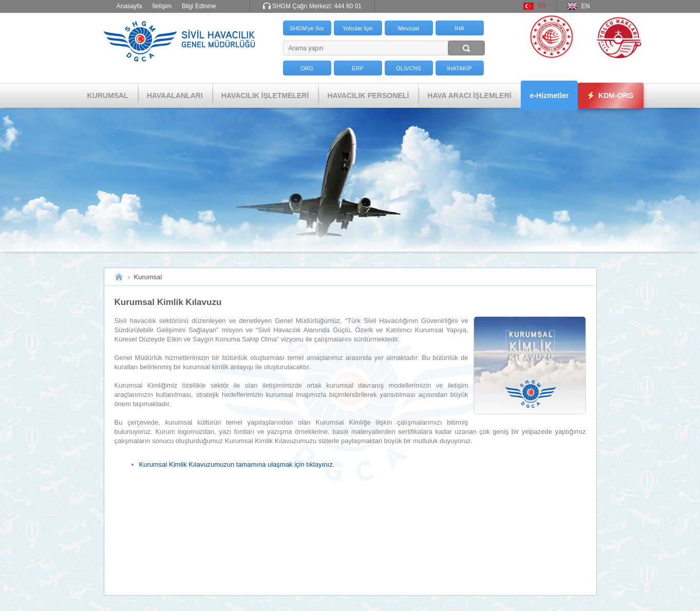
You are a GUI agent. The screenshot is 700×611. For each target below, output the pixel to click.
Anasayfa (129, 6)
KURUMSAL (108, 96)
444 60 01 (348, 6)
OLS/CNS (408, 68)
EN (586, 6)
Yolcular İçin (358, 28)
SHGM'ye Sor (307, 28)
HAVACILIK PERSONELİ (368, 96)
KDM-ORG (611, 96)
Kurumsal (148, 277)
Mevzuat (409, 28)
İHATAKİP (459, 68)
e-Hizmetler (549, 96)
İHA (459, 28)
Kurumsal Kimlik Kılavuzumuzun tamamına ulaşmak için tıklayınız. (237, 464)
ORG (307, 68)
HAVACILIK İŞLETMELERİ (265, 96)
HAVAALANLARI (175, 96)
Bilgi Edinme (199, 6)
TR (542, 6)
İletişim (162, 6)
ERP (358, 68)
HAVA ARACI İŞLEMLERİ (469, 96)
